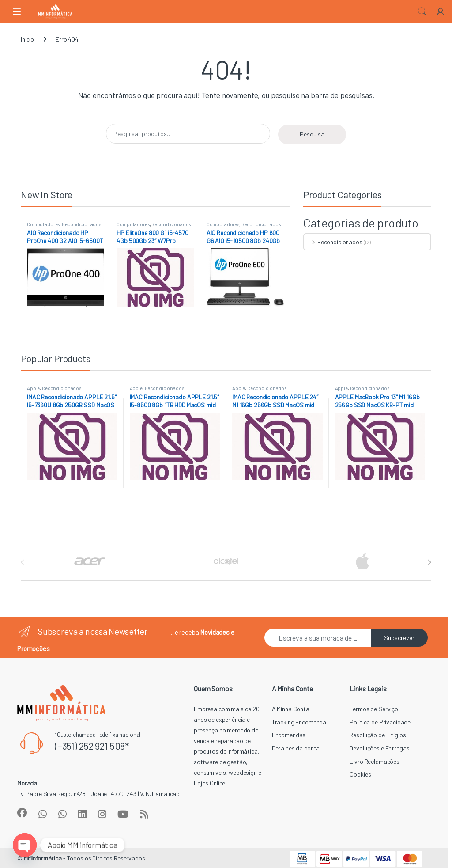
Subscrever (399, 638)
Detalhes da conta (296, 748)
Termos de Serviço (374, 709)
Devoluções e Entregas (379, 748)
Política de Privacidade (380, 722)
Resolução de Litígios (378, 735)
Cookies (360, 774)
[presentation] (429, 562)
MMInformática (43, 858)
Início (27, 39)
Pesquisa (312, 134)
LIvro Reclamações (375, 761)
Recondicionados (81, 224)
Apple (33, 388)
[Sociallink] (22, 813)
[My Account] (441, 11)
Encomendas (289, 735)
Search (422, 11)
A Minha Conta (291, 709)
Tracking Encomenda (299, 722)
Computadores (43, 224)
